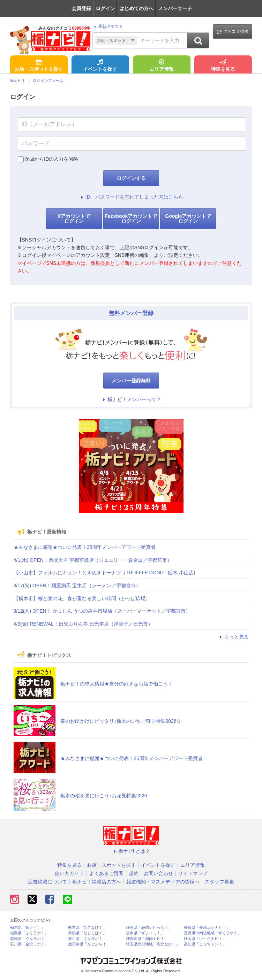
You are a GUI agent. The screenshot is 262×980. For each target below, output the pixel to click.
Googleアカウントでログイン (188, 219)
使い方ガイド (69, 873)
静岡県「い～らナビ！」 (205, 939)
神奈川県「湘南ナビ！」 (147, 939)
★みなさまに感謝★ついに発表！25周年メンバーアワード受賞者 (85, 547)
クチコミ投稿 (233, 32)
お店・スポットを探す (39, 66)
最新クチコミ (108, 26)
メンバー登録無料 (131, 381)
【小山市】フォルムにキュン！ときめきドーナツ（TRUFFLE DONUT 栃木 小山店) (104, 573)
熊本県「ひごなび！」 (87, 928)
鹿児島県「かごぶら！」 (89, 944)
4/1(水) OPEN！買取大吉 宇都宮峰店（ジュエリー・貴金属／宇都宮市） (93, 560)
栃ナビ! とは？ (131, 851)
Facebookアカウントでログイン (131, 219)
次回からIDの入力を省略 (51, 159)
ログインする (131, 178)
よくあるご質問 (106, 873)
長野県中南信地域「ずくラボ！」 (213, 933)
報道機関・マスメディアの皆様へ (163, 882)
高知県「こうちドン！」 (205, 944)
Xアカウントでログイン (74, 219)
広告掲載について (47, 882)
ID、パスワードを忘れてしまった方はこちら (131, 197)
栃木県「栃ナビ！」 (27, 928)
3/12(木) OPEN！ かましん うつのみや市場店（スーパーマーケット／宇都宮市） (102, 611)
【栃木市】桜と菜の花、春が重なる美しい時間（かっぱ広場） (82, 598)
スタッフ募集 (219, 882)
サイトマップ (193, 873)
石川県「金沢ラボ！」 (29, 944)
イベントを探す (100, 66)
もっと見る (233, 637)
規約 (134, 873)
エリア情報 (162, 66)
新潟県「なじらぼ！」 (87, 933)
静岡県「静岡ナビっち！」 (149, 928)
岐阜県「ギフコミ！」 (145, 933)
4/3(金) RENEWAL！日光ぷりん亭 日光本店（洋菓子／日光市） (83, 624)
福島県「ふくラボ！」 (29, 933)
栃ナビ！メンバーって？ (131, 399)
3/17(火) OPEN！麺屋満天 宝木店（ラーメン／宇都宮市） (77, 585)
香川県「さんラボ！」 (87, 939)
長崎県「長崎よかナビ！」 (207, 928)
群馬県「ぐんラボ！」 (29, 939)
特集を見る (223, 66)
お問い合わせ (158, 873)
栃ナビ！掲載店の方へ (97, 882)
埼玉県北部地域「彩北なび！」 (153, 944)
